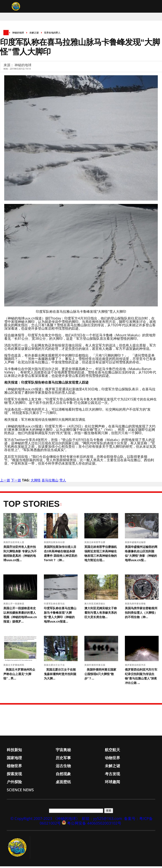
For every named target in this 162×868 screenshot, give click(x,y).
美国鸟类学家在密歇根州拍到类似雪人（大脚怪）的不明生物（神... (141, 614)
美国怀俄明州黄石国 (95, 667)
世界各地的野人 (52, 34)
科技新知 (14, 751)
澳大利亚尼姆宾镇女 (95, 605)
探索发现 (14, 775)
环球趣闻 (112, 783)
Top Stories (32, 505)
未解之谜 (34, 34)
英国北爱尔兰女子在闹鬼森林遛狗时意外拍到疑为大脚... (60, 676)
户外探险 (14, 783)
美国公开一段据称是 (14, 605)
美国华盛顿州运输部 (136, 544)
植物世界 (14, 767)
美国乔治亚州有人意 (14, 544)
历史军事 (63, 759)
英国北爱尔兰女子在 (55, 667)
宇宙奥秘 (63, 751)
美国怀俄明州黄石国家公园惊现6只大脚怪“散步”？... (100, 676)
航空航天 (112, 751)
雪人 (63, 482)
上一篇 (5, 482)
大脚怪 (36, 482)
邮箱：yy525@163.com (102, 820)
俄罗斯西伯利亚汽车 (136, 667)
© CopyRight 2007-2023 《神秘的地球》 (45, 820)
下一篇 (16, 482)
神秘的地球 (18, 34)
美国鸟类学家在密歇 (136, 605)
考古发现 (112, 775)
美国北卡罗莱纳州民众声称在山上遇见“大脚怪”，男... (19, 676)
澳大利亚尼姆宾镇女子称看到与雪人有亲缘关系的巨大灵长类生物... (101, 614)
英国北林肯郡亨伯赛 (95, 544)
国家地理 (14, 759)
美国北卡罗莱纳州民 (14, 667)
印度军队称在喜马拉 (55, 605)
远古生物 (63, 767)
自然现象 (63, 775)
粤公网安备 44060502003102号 (94, 825)
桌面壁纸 (63, 783)
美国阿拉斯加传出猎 (55, 544)
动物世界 (112, 759)
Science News (20, 791)
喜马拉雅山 (50, 482)
